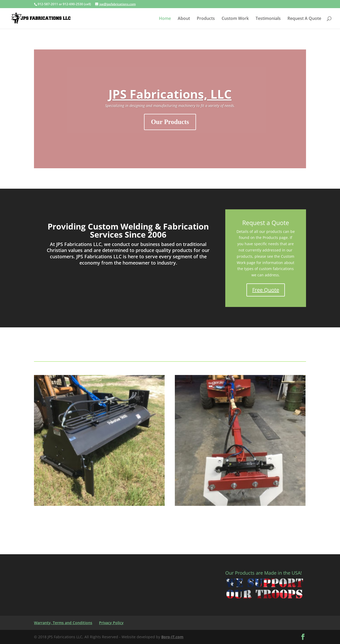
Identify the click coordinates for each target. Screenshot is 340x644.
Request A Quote (304, 19)
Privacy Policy (111, 623)
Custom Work (235, 19)
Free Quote (266, 290)
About (184, 19)
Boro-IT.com (172, 637)
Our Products (170, 122)
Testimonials (268, 19)
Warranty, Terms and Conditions (63, 623)
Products (206, 19)
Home (165, 19)
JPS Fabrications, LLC (170, 94)
